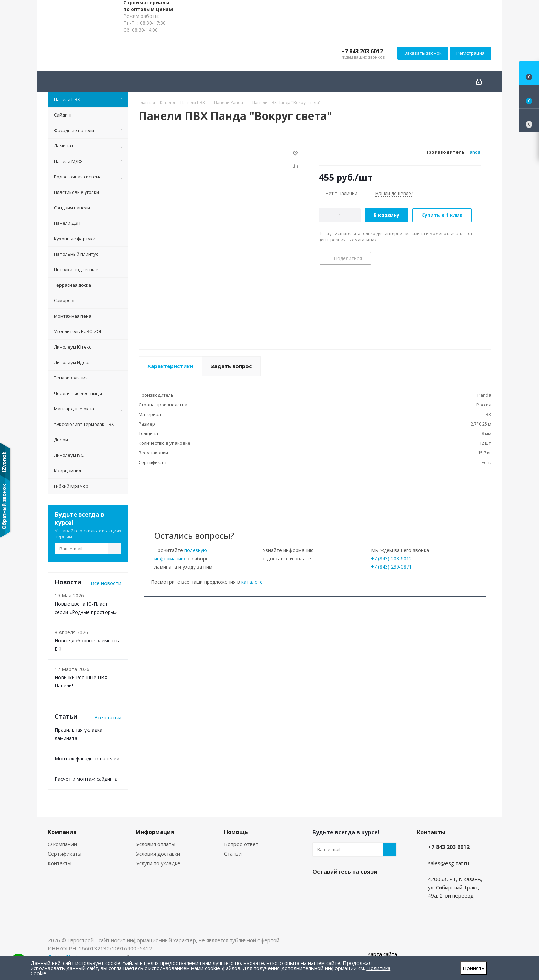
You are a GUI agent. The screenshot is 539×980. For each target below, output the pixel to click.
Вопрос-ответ (241, 844)
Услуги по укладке (158, 863)
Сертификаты (65, 854)
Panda (474, 152)
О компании (62, 844)
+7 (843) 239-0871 (391, 567)
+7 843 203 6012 (362, 51)
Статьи (233, 854)
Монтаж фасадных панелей (87, 758)
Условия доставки (158, 854)
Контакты (60, 863)
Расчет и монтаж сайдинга (86, 779)
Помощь (236, 832)
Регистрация (470, 53)
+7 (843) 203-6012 (391, 558)
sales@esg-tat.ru (448, 863)
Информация (155, 832)
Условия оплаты (156, 844)
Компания (62, 832)
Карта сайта (382, 954)
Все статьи (108, 717)
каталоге (252, 582)
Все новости (106, 583)
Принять (474, 968)
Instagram (319, 888)
